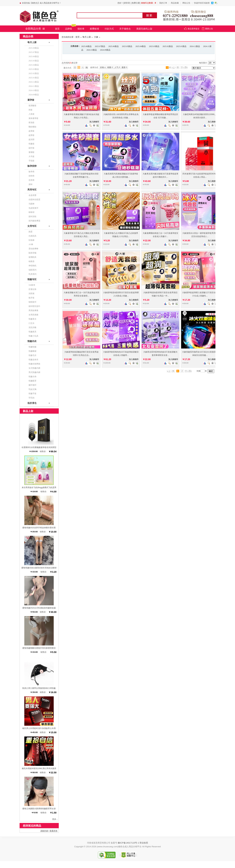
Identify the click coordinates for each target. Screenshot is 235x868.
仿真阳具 (32, 236)
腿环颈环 (32, 385)
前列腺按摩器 (34, 221)
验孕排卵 (32, 166)
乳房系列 (32, 274)
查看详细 (97, 125)
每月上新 (87, 37)
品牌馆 (69, 29)
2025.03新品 (154, 46)
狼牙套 (31, 298)
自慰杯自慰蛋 (34, 200)
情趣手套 (32, 394)
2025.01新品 (181, 46)
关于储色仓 (125, 29)
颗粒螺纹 (32, 127)
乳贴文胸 (32, 389)
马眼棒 (31, 204)
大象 (96, 37)
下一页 (185, 68)
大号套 (31, 156)
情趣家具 (32, 332)
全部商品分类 (33, 29)
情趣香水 (32, 319)
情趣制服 (32, 347)
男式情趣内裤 (34, 372)
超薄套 (31, 131)
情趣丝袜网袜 (34, 364)
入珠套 (31, 114)
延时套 (31, 148)
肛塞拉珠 (32, 289)
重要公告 (209, 29)
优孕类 (31, 180)
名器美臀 (32, 195)
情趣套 (31, 144)
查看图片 (90, 125)
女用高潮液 (33, 315)
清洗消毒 (32, 327)
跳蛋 (31, 232)
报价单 (81, 29)
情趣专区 (32, 279)
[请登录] (127, 3)
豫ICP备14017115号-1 (128, 843)
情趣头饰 (32, 377)
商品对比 (86, 125)
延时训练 (32, 217)
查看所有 (54, 831)
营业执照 (144, 843)
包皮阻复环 (33, 208)
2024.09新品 (105, 50)
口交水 (31, 323)
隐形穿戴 (32, 253)
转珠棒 (31, 240)
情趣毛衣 (32, 355)
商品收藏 (175, 3)
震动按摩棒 (33, 249)
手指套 (31, 161)
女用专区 (32, 226)
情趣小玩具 (33, 336)
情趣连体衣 (33, 360)
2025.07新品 (100, 46)
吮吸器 (31, 261)
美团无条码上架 (144, 29)
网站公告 (186, 3)
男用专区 (32, 190)
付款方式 (109, 29)
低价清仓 (32, 403)
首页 (57, 29)
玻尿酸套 (32, 106)
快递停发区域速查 (202, 3)
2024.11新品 (34, 86)
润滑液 (31, 294)
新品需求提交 (194, 29)
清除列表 (44, 831)
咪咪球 (31, 212)
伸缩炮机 (32, 266)
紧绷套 (31, 152)
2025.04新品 (141, 46)
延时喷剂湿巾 (34, 306)
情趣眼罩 (32, 381)
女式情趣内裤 (34, 368)
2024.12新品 (195, 46)
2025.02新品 (168, 46)
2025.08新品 (86, 46)
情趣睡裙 (32, 351)
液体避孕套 (33, 118)
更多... (55, 819)
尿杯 (31, 184)
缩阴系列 (32, 270)
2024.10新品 (92, 50)
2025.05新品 (127, 46)
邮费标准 (94, 29)
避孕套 (31, 100)
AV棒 (31, 244)
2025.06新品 (114, 46)
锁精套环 (32, 302)
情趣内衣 (32, 341)
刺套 (31, 110)
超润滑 (31, 139)
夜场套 (31, 123)
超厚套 (31, 135)
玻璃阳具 (32, 257)
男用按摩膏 (33, 310)
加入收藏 (94, 125)
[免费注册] (136, 3)
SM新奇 (32, 285)
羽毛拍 (31, 398)
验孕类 (31, 172)
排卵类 (31, 176)
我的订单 (163, 3)
